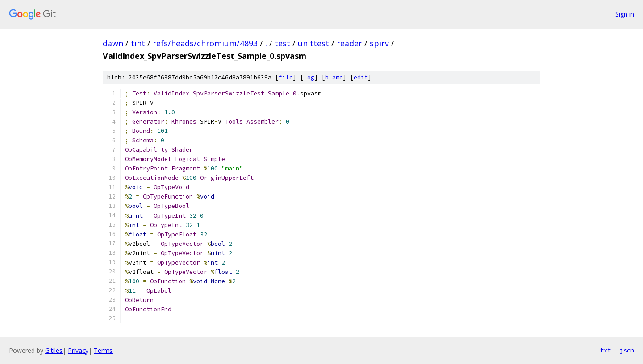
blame (334, 77)
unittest (313, 43)
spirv (379, 43)
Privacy (78, 350)
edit (361, 77)
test (282, 43)
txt (605, 350)
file (286, 77)
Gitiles (54, 350)
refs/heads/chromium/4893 (205, 43)
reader (349, 43)
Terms (103, 350)
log (309, 77)
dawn (113, 43)
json (627, 350)
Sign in (625, 14)
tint (138, 43)
